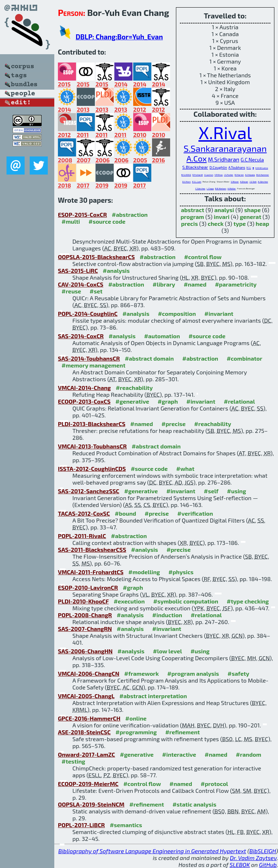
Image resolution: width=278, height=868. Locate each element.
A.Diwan (244, 182)
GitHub (268, 865)
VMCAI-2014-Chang (84, 388)
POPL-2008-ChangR (85, 615)
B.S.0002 (186, 175)
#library (164, 284)
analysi (224, 210)
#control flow (203, 257)
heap (262, 224)
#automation (162, 336)
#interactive (179, 754)
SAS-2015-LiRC (78, 270)
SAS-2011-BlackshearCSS (92, 549)
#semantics (126, 825)
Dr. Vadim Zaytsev (253, 858)
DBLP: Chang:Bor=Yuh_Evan (119, 37)
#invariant (219, 313)
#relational (239, 401)
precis (189, 224)
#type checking (248, 601)
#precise (174, 424)
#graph (168, 401)
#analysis (116, 270)
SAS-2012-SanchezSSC (89, 491)
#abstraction (130, 214)
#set (96, 291)
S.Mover (235, 182)
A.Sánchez (263, 182)
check (216, 224)
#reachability (134, 388)
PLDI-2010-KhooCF (83, 601)
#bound (125, 513)
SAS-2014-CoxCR (81, 336)
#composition (177, 313)
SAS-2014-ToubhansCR (89, 358)
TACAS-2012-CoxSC (84, 513)
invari (222, 217)
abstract (193, 210)
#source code (107, 221)
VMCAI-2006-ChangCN (89, 673)
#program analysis (193, 673)
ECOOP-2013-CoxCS (84, 401)
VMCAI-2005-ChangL (86, 696)
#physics (181, 572)
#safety (239, 673)
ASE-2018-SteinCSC (84, 732)
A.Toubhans (237, 167)
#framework (142, 673)
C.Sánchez (201, 188)
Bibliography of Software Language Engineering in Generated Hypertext (152, 851)
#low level (168, 651)
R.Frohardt (197, 175)
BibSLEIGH (263, 851)
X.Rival (225, 132)
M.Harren (239, 175)
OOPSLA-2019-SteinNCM (91, 804)
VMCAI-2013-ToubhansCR (92, 446)
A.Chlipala (250, 175)
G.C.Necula (252, 160)
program (192, 217)
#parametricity (236, 284)
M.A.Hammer (263, 175)
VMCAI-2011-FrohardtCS (91, 572)
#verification (195, 513)
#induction (167, 615)
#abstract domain (149, 358)
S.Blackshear (195, 167)
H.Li (249, 168)
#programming (136, 732)
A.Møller (232, 188)
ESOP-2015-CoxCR (82, 214)
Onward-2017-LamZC (87, 754)
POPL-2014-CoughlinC (88, 313)
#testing (73, 761)
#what (185, 469)
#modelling (144, 572)
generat (250, 217)
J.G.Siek (253, 182)
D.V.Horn (187, 182)
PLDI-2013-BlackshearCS (92, 424)
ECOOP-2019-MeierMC (88, 784)
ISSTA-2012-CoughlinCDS (92, 469)
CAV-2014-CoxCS (81, 284)
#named (195, 284)
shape (252, 210)
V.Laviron (209, 175)
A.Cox (197, 158)
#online (136, 718)
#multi (71, 221)
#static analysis (194, 804)
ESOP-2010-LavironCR (88, 587)
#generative (132, 401)
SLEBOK (240, 865)
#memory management (94, 365)
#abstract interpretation (153, 696)
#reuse (71, 291)
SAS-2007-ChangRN (85, 629)
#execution (129, 601)
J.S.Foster (229, 175)
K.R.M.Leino (262, 168)
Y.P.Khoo (218, 175)
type (240, 224)
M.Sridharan (224, 159)
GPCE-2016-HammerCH (89, 718)
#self (211, 491)
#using (237, 491)
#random (249, 754)
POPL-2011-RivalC (82, 536)
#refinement (182, 732)
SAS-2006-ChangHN (85, 651)
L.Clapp (210, 188)
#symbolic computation (186, 601)
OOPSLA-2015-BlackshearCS (96, 257)
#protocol (214, 784)
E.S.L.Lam (197, 182)
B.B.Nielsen (221, 188)
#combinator (244, 358)
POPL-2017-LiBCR (81, 825)
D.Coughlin (218, 167)
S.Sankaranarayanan (225, 148)
